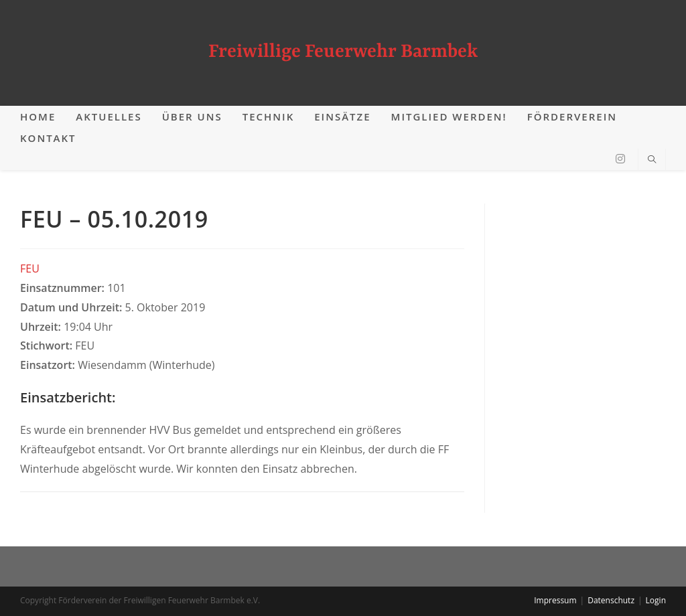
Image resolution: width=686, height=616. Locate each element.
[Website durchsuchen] (652, 160)
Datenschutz (611, 600)
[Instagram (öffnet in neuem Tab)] (620, 159)
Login (656, 600)
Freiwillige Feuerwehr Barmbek (343, 52)
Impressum (555, 600)
